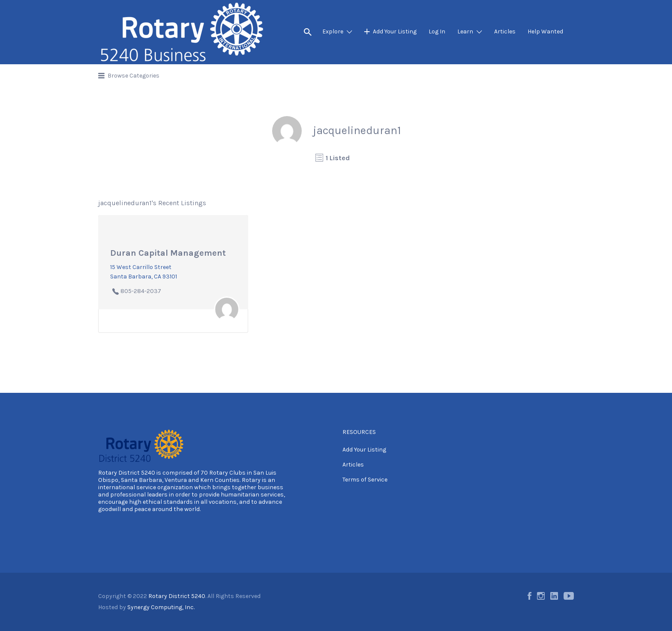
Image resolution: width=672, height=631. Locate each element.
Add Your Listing (395, 31)
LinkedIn (554, 596)
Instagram (541, 596)
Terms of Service (365, 480)
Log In (437, 31)
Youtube (569, 596)
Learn (465, 31)
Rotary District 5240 (127, 473)
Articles (505, 31)
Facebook (529, 596)
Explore (333, 31)
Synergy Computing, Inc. (161, 607)
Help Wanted (545, 31)
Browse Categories (133, 76)
